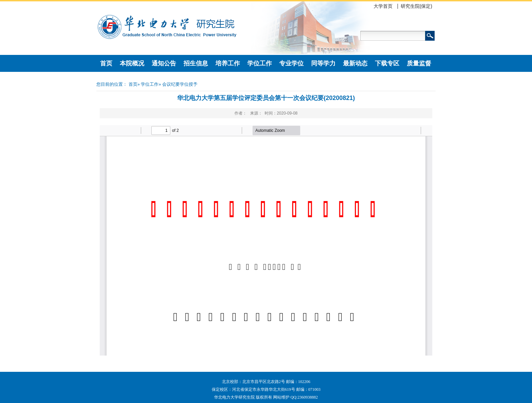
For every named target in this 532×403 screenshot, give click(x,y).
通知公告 (164, 63)
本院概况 (132, 63)
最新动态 (355, 63)
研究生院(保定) (416, 6)
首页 (106, 63)
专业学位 (291, 63)
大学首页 (383, 6)
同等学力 (323, 63)
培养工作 (228, 63)
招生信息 (196, 63)
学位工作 (260, 63)
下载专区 (387, 63)
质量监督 (419, 63)
